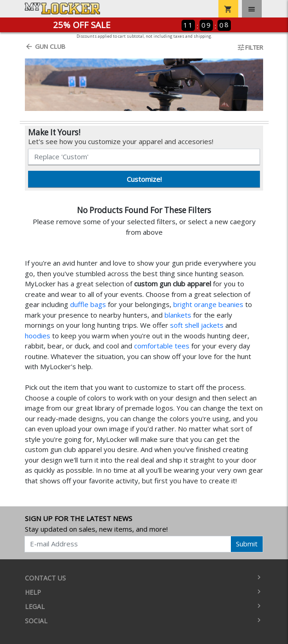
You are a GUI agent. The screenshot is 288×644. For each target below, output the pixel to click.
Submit (247, 544)
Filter (250, 47)
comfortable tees (162, 346)
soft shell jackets (197, 325)
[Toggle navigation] (252, 9)
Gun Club (45, 46)
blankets (178, 315)
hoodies (38, 336)
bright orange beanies (208, 304)
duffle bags (88, 304)
